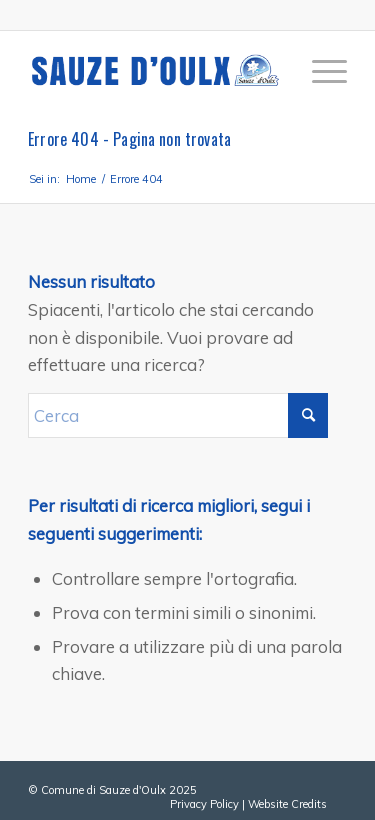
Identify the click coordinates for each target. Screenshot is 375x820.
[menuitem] (319, 71)
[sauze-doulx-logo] (155, 71)
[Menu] (319, 71)
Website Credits (287, 804)
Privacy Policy (204, 804)
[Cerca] (178, 415)
